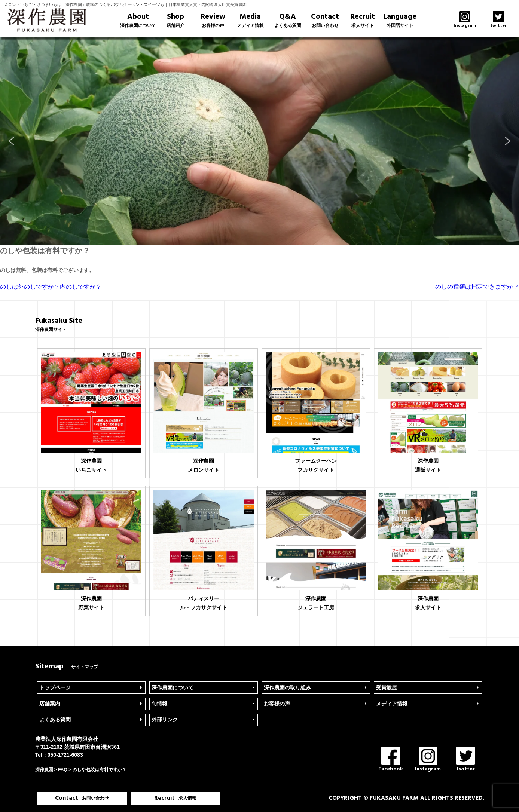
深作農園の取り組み (287, 687)
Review (213, 20)
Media (250, 20)
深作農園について (173, 687)
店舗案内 (50, 704)
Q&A (288, 20)
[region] (259, 141)
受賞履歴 (387, 687)
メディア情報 (392, 704)
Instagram (428, 760)
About (138, 20)
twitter (465, 760)
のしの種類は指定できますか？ (477, 287)
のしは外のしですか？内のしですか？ (51, 287)
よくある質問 (55, 720)
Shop (175, 20)
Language (400, 20)
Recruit (363, 20)
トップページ (55, 687)
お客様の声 (277, 704)
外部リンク (165, 720)
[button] (12, 141)
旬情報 (159, 704)
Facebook (391, 760)
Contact (325, 20)
